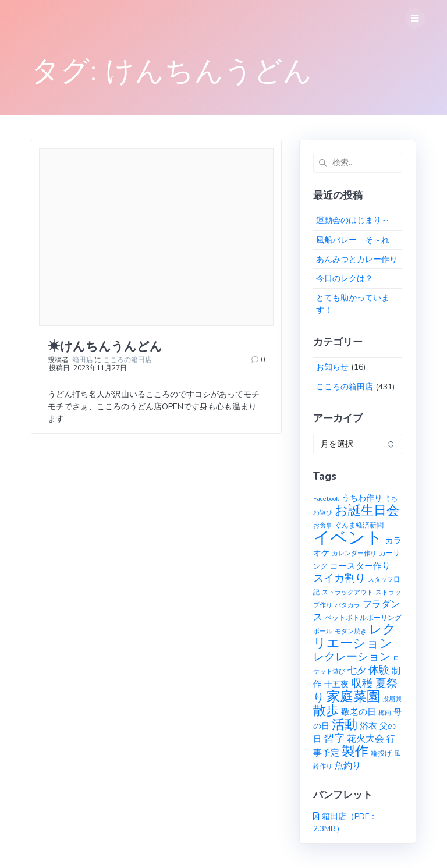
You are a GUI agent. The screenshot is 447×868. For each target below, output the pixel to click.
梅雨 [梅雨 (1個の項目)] (385, 713)
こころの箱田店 (127, 360)
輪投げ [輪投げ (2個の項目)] (381, 753)
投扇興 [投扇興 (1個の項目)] (392, 699)
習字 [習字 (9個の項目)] (334, 738)
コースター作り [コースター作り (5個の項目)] (360, 566)
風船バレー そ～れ (353, 240)
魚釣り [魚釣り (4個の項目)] (348, 766)
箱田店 (83, 360)
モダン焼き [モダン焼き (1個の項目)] (351, 631)
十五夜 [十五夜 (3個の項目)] (336, 684)
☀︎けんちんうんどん (105, 346)
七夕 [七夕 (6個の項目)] (357, 671)
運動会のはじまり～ (353, 220)
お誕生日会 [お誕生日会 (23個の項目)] (367, 511)
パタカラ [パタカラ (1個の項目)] (347, 605)
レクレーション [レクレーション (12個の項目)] (352, 657)
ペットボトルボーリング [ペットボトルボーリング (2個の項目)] (363, 617)
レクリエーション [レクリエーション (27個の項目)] (354, 636)
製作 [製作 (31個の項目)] (355, 751)
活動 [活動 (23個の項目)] (345, 725)
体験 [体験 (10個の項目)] (379, 670)
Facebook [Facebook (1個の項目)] (326, 499)
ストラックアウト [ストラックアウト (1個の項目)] (347, 592)
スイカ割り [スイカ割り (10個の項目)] (339, 578)
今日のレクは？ (345, 279)
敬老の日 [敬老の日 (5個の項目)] (359, 712)
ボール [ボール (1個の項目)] (323, 631)
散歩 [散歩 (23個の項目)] (326, 711)
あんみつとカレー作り (357, 259)
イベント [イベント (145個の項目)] (348, 537)
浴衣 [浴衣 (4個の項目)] (368, 726)
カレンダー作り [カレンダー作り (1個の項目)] (354, 553)
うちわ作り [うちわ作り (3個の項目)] (362, 498)
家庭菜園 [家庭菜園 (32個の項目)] (353, 697)
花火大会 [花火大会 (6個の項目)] (366, 739)
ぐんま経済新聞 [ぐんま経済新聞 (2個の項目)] (359, 525)
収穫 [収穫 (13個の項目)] (362, 683)
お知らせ (332, 367)
